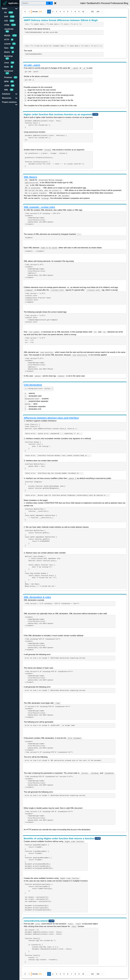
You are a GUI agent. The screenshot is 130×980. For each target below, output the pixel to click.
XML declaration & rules (37, 597)
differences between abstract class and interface (51, 418)
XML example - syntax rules (39, 207)
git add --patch (32, 65)
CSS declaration (33, 385)
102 (92, 12)
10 (83, 12)
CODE (95, 114)
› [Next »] (102, 12)
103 (98, 12)
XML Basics (30, 177)
